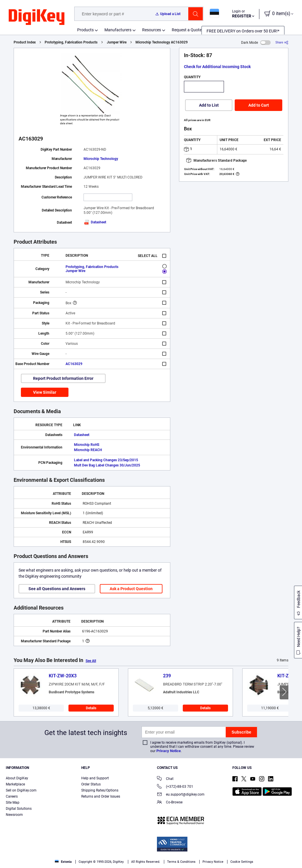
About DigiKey (17, 778)
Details (91, 708)
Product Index (25, 42)
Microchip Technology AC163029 (162, 42)
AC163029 (74, 364)
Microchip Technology (101, 159)
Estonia (63, 862)
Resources (152, 30)
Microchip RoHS (87, 445)
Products (85, 30)
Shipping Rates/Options (100, 790)
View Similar (45, 392)
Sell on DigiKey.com (21, 790)
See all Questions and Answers (57, 589)
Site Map (13, 803)
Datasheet (95, 222)
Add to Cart (259, 105)
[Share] (282, 42)
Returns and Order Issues (101, 796)
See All (91, 661)
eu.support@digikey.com (181, 795)
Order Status (91, 784)
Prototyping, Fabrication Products (71, 42)
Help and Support (95, 778)
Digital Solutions (19, 809)
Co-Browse (170, 803)
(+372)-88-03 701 (175, 787)
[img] (37, 17)
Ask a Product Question (131, 589)
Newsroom (14, 815)
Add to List (209, 105)
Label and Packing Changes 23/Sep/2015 (106, 460)
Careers (12, 796)
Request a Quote (187, 30)
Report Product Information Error (63, 378)
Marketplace (15, 784)
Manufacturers (118, 30)
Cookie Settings (242, 862)
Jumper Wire (117, 42)
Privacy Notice (169, 751)
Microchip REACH (88, 450)
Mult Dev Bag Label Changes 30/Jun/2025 (107, 465)
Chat (165, 779)
